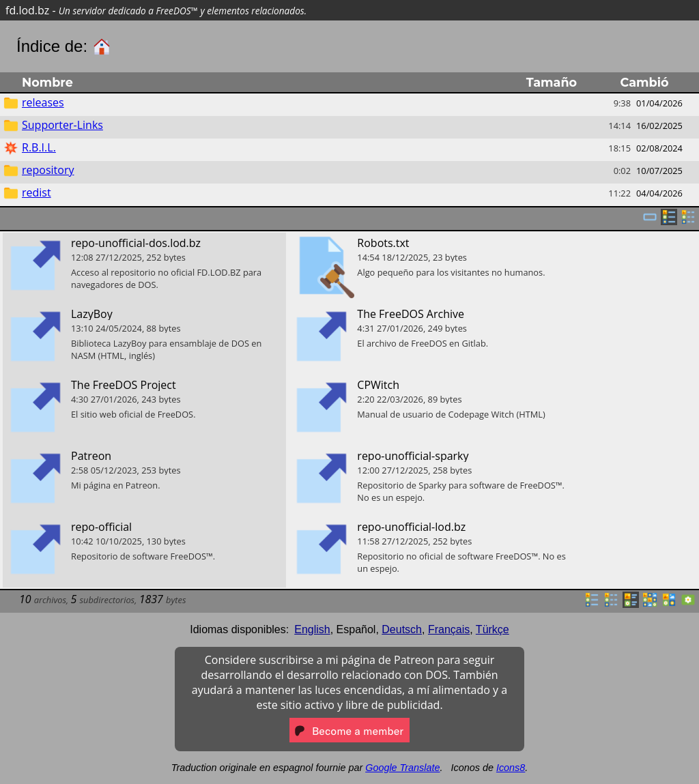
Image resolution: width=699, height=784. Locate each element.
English (312, 629)
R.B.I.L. (39, 147)
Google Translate (402, 768)
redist (37, 192)
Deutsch (402, 629)
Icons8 (511, 768)
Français (449, 629)
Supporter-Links (62, 125)
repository (48, 170)
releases (43, 102)
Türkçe (493, 629)
